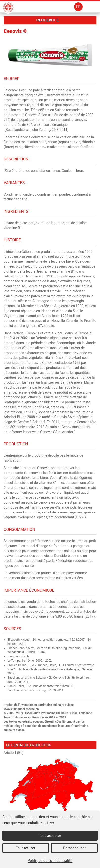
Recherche (47, 20)
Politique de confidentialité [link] (50, 860)
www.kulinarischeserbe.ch (21, 709)
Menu (92, 7)
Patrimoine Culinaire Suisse (8, 7)
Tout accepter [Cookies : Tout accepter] (50, 836)
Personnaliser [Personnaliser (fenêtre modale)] (74, 848)
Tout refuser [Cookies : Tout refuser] (26, 848)
